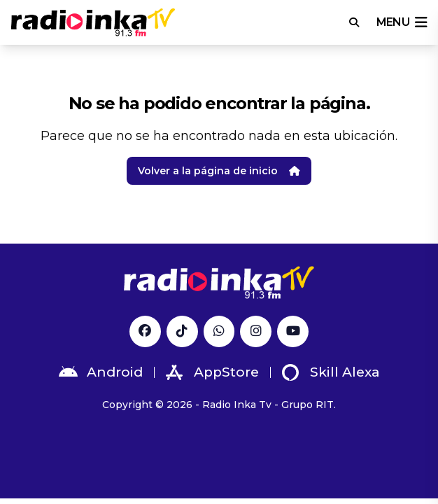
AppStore (212, 372)
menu (402, 22)
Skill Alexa (331, 372)
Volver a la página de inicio (219, 171)
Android (101, 372)
